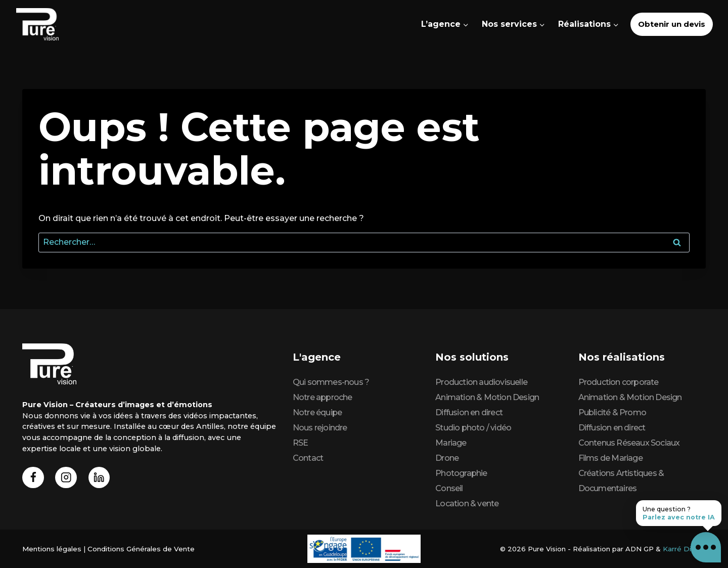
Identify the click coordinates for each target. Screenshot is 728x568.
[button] (706, 547)
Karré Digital (685, 549)
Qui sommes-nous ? (331, 382)
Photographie (461, 473)
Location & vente (467, 504)
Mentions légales (51, 549)
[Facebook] (34, 478)
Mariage (451, 443)
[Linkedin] (101, 478)
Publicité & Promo (612, 412)
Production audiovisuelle (481, 382)
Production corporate (619, 382)
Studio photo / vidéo (473, 428)
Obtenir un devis (672, 24)
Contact (308, 458)
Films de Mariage (610, 458)
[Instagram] (67, 478)
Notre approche (323, 397)
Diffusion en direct (469, 412)
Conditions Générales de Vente (139, 549)
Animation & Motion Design (487, 397)
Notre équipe (317, 412)
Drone (447, 458)
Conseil (449, 488)
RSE (301, 443)
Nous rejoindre (320, 428)
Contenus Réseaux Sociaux (629, 443)
